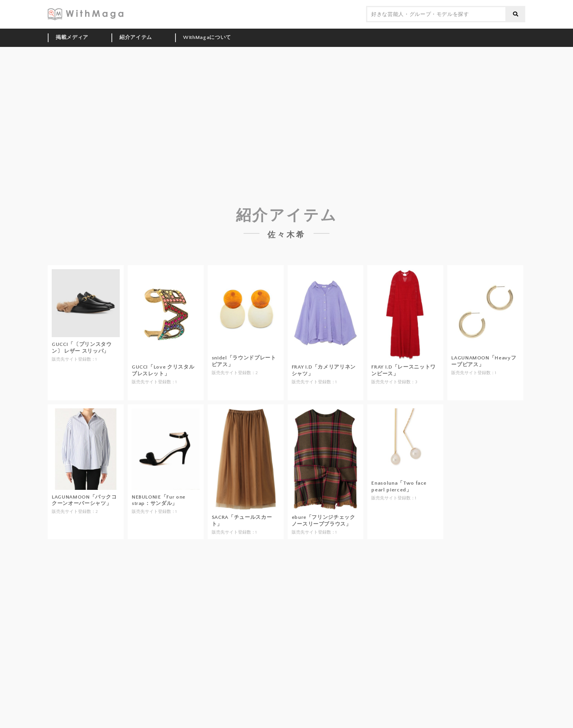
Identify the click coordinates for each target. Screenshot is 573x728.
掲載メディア (72, 37)
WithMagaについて (207, 37)
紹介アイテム (136, 37)
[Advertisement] (286, 107)
